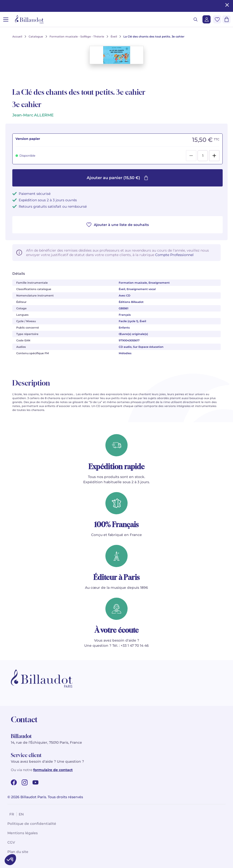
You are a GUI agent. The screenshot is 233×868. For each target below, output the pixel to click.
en (21, 814)
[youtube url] (35, 782)
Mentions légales (23, 833)
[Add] (214, 156)
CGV (11, 842)
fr (12, 814)
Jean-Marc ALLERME (33, 115)
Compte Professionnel (174, 255)
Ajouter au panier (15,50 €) (117, 178)
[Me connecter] (207, 19)
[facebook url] (14, 782)
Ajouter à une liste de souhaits (118, 225)
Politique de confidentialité (32, 824)
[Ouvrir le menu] (6, 19)
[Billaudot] (29, 19)
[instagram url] (25, 782)
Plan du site (18, 852)
